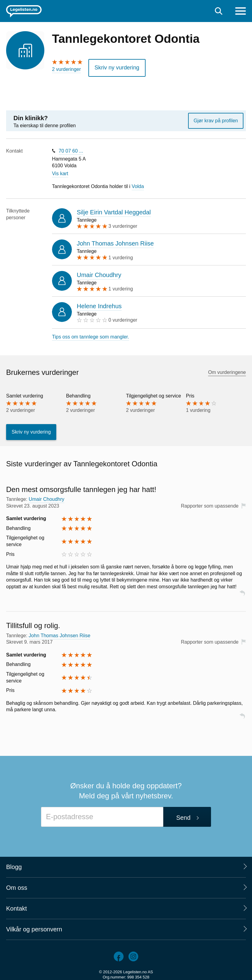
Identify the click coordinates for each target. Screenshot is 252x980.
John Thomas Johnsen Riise (115, 242)
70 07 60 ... (71, 149)
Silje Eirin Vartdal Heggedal (114, 210)
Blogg (14, 865)
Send (183, 815)
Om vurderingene (227, 370)
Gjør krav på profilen (216, 118)
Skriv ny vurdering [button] (113, 67)
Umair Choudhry (99, 273)
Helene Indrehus (99, 304)
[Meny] (241, 12)
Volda (138, 184)
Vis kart (60, 172)
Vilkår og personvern (34, 927)
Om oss (17, 886)
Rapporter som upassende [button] (210, 504)
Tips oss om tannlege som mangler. (91, 335)
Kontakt (17, 906)
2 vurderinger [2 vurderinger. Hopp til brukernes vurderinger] (66, 69)
